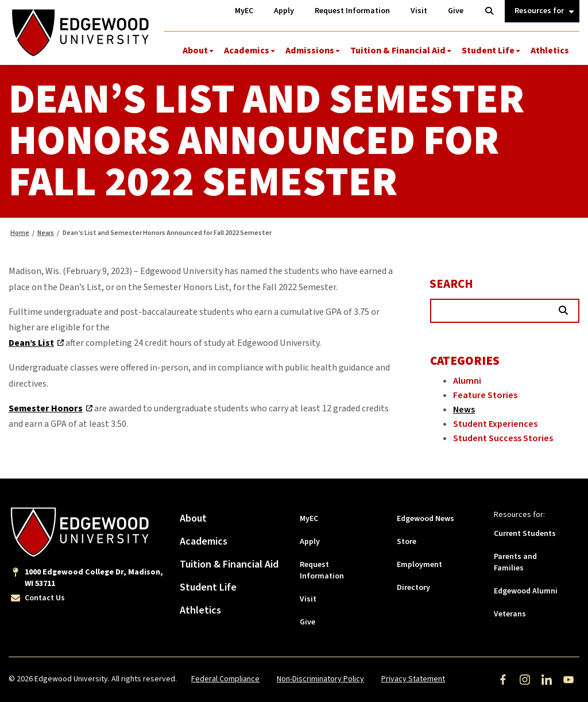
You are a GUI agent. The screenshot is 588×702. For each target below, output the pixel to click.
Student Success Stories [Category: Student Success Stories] (503, 438)
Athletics (550, 51)
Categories (465, 361)
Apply (310, 542)
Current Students (525, 534)
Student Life (488, 51)
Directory (413, 588)
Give (307, 622)
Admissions (310, 51)
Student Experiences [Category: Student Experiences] (495, 424)
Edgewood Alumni (526, 591)
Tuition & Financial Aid (398, 51)
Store (407, 542)
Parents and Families (515, 562)
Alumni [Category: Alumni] (467, 381)
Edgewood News (425, 519)
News (46, 233)
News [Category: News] (464, 410)
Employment (419, 565)
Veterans (510, 614)
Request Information (322, 570)
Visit (308, 599)
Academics (247, 51)
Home (20, 233)
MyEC (309, 519)
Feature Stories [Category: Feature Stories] (485, 395)
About (195, 51)
